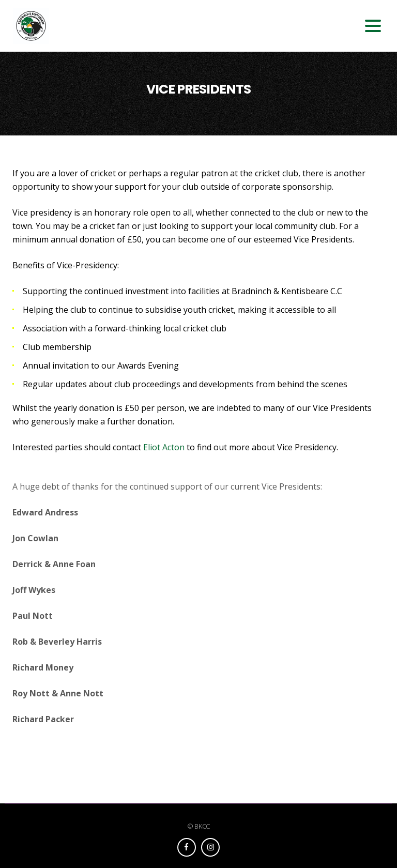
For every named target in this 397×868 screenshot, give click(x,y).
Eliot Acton (164, 447)
